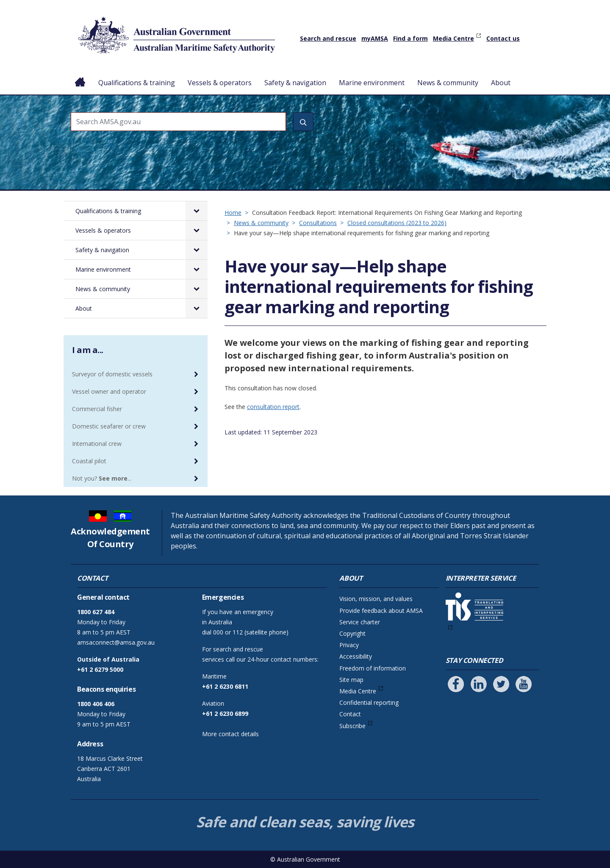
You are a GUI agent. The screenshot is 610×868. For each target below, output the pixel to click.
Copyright (352, 633)
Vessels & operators (220, 83)
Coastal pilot (89, 461)
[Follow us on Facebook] (456, 684)
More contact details (230, 734)
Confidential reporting (369, 702)
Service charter (360, 622)
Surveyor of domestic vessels (112, 374)
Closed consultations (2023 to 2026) (397, 223)
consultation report (273, 407)
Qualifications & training (137, 83)
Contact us (503, 38)
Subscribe (352, 726)
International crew (97, 444)
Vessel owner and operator (109, 391)
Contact (350, 714)
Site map (351, 680)
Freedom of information (373, 668)
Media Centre (453, 38)
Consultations (318, 223)
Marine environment (372, 83)
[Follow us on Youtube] (524, 684)
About (501, 83)
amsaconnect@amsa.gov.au (116, 642)
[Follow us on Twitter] (501, 684)
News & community (448, 83)
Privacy (349, 645)
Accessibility (356, 656)
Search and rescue (328, 38)
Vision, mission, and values (376, 599)
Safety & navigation (295, 83)
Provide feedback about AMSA (381, 611)
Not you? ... (102, 478)
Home (80, 76)
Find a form (410, 38)
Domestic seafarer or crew (109, 426)
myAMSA (375, 38)
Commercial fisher (97, 409)
